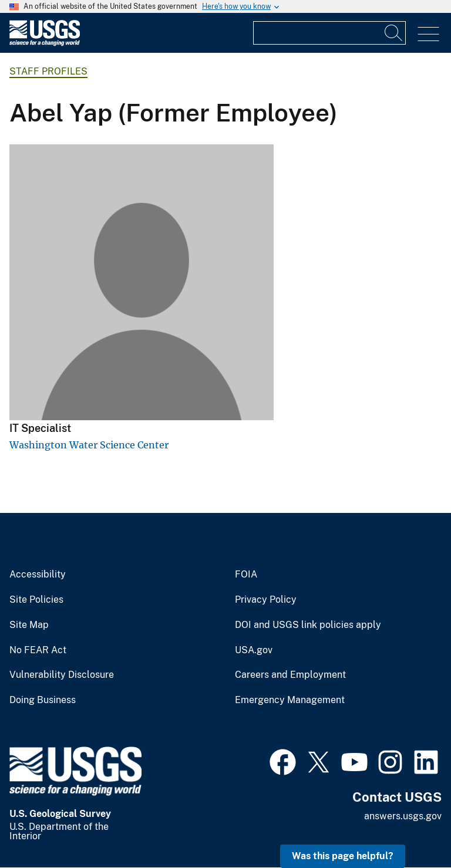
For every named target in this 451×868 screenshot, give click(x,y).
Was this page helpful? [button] (343, 856)
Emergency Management (290, 700)
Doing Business (43, 700)
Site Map (29, 625)
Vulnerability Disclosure (62, 675)
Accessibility (38, 575)
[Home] (45, 43)
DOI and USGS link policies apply (308, 625)
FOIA (246, 575)
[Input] (329, 33)
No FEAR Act (38, 650)
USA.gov (254, 650)
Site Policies (36, 600)
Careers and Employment (290, 675)
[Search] (394, 33)
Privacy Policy (266, 600)
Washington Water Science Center (89, 445)
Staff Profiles (48, 71)
